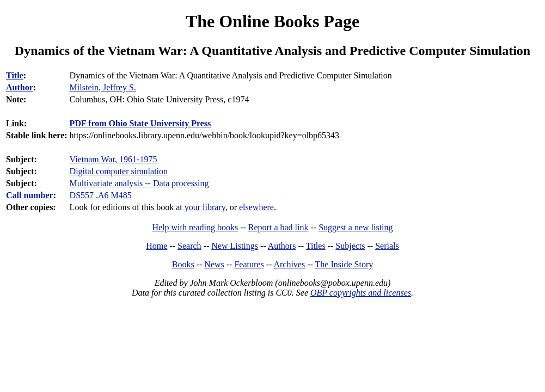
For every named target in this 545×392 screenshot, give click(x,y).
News (214, 264)
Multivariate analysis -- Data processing (139, 183)
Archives (289, 264)
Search (189, 246)
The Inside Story (344, 264)
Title (15, 75)
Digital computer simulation (119, 171)
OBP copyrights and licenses (361, 293)
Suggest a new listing (356, 227)
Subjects (350, 246)
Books (183, 264)
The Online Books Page (272, 21)
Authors (282, 246)
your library (205, 207)
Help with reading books (195, 227)
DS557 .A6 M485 (101, 195)
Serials (387, 246)
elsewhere (256, 207)
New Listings (235, 246)
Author (20, 87)
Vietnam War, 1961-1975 (114, 159)
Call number (30, 195)
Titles (316, 246)
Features (249, 264)
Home (157, 246)
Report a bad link (278, 227)
